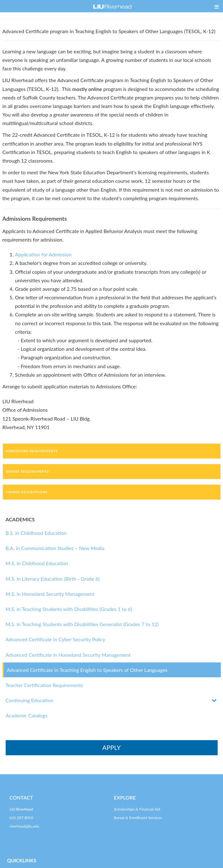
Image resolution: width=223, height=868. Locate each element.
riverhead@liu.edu (24, 826)
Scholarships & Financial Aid (137, 809)
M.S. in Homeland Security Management (50, 594)
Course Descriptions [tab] (27, 492)
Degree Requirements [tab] (28, 471)
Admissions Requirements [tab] (32, 451)
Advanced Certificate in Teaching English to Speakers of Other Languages (87, 670)
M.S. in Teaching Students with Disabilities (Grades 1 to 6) (69, 609)
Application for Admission (43, 254)
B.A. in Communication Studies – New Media (55, 548)
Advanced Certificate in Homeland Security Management (68, 655)
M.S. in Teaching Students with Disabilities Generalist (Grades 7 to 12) (82, 624)
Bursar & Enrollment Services (138, 818)
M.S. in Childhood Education (37, 563)
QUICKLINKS (22, 860)
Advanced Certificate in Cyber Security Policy (55, 639)
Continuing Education (29, 700)
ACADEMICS (20, 519)
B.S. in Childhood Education (36, 533)
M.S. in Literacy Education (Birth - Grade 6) (53, 579)
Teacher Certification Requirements (44, 685)
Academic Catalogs (27, 715)
